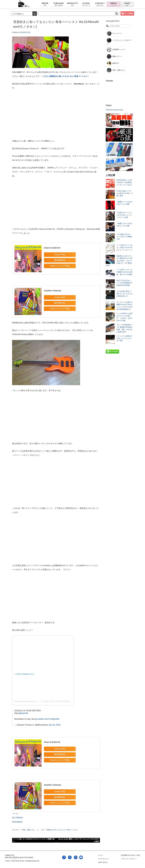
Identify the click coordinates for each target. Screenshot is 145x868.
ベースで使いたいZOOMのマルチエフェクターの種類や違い (34, 840)
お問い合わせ (103, 862)
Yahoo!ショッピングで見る (60, 266)
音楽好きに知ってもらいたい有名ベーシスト (62, 830)
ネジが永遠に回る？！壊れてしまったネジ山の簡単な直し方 (124, 294)
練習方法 (113, 63)
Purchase (59, 4)
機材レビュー (114, 56)
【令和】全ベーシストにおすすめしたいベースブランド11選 (124, 215)
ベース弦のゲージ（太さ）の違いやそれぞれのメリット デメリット (125, 247)
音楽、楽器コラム (28, 830)
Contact (100, 4)
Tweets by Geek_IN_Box (114, 110)
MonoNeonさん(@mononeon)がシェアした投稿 (31, 701)
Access (86, 4)
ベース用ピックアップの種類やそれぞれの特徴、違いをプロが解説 (124, 272)
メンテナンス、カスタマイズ (119, 41)
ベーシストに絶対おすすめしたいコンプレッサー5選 (124, 338)
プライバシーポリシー (129, 859)
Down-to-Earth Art (52, 248)
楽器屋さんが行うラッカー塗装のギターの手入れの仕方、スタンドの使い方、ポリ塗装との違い (119, 261)
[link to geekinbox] (24, 3)
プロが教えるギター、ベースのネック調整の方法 (124, 237)
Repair (45, 4)
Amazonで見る (60, 254)
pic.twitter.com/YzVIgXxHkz (47, 719)
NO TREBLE (18, 818)
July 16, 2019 (54, 725)
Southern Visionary (53, 291)
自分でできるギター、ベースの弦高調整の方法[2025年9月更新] (124, 283)
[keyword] (79, 14)
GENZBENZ (17, 822)
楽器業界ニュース (116, 50)
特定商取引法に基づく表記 (131, 855)
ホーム (100, 855)
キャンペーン (114, 33)
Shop (127, 4)
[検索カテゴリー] (24, 14)
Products (72, 4)
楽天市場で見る (60, 260)
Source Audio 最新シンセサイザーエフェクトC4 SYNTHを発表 (78, 840)
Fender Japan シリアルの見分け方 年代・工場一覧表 (125, 193)
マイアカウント (104, 859)
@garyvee (23, 713)
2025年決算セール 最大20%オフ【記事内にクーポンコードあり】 (124, 182)
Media (114, 4)
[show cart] (127, 13)
